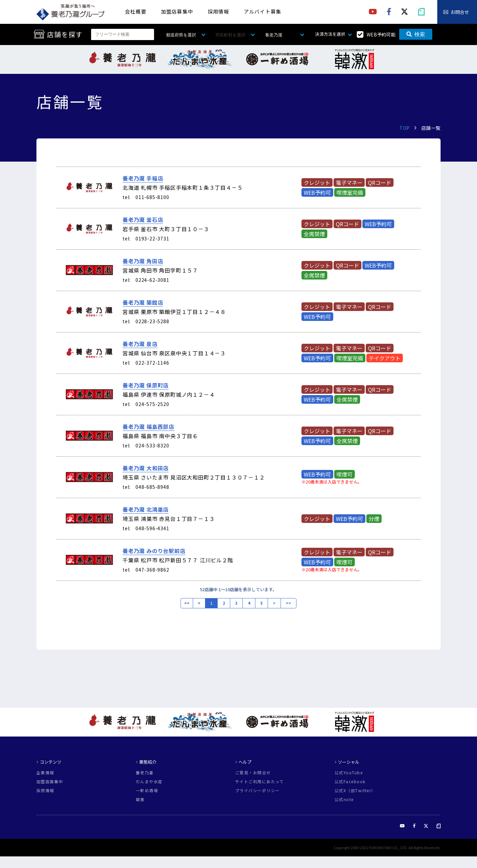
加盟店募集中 (177, 11)
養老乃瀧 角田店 (143, 261)
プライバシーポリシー (257, 791)
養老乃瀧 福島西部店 (148, 427)
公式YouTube (349, 773)
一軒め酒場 (147, 791)
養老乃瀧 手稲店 (143, 178)
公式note (344, 799)
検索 (416, 34)
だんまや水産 (149, 782)
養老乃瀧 (145, 773)
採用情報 (218, 11)
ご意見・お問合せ (253, 773)
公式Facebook (350, 782)
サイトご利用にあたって (260, 782)
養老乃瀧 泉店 (140, 344)
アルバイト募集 (263, 11)
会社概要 (136, 11)
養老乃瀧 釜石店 (143, 220)
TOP (405, 128)
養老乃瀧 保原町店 (146, 385)
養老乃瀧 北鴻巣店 (146, 509)
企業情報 (45, 773)
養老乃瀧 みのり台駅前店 (154, 551)
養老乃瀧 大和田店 (146, 468)
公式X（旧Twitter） (355, 791)
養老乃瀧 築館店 (143, 302)
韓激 (140, 799)
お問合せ (460, 12)
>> (289, 603)
